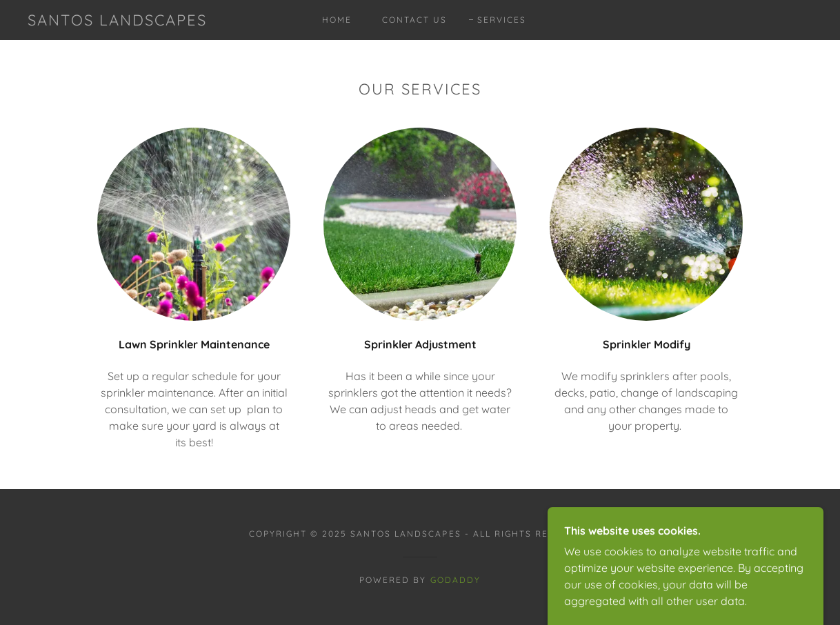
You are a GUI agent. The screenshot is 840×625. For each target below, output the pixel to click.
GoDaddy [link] (456, 580)
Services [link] (502, 20)
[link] (117, 21)
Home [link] (337, 20)
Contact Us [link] (414, 20)
